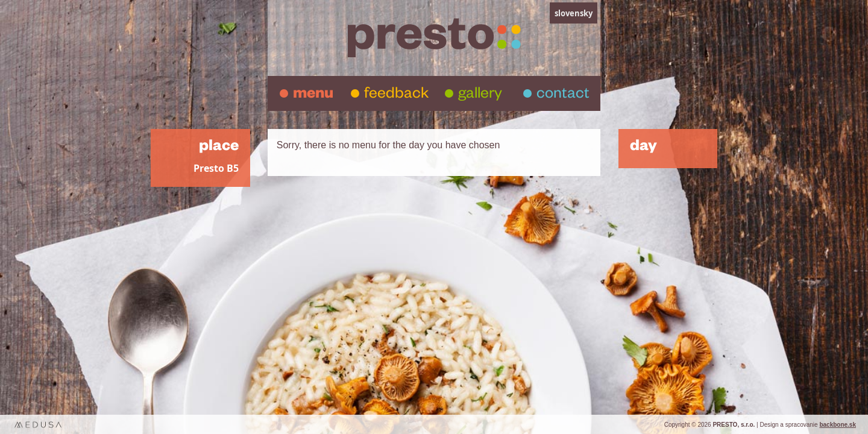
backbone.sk (838, 425)
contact (563, 95)
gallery (480, 95)
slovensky (574, 13)
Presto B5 (216, 168)
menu (313, 95)
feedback (396, 95)
